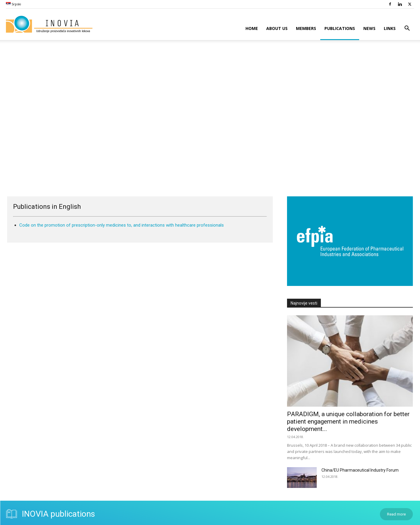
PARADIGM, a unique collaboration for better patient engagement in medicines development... (348, 421)
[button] (407, 29)
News (369, 28)
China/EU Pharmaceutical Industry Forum (360, 470)
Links (390, 28)
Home (252, 28)
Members (306, 28)
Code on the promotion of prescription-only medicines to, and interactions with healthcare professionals (122, 225)
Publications (340, 28)
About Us (277, 28)
